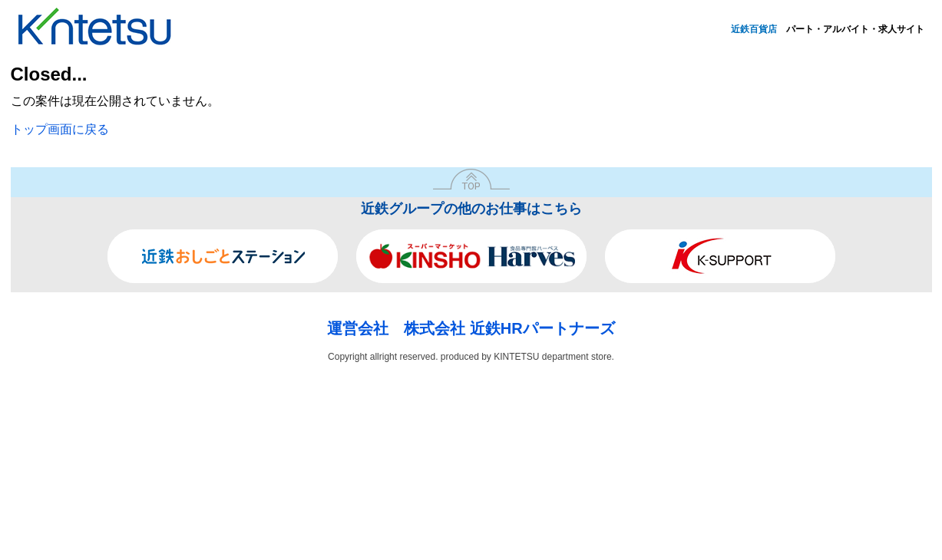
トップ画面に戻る (60, 129)
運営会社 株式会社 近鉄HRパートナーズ (471, 328)
